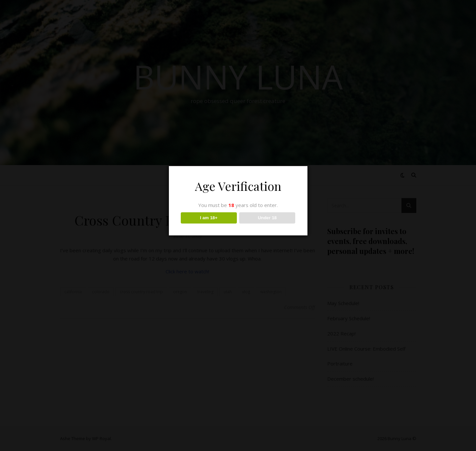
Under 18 (267, 218)
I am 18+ (209, 218)
